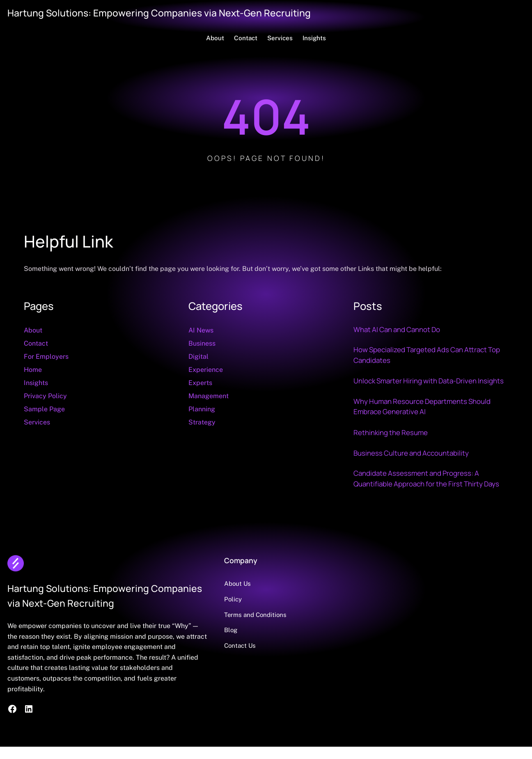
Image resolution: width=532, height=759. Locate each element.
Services (37, 422)
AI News (201, 330)
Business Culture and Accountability (413, 465)
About (33, 330)
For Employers (46, 357)
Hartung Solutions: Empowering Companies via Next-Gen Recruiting (163, 13)
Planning (202, 409)
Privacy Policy (45, 396)
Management (209, 396)
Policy (240, 612)
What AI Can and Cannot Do (399, 329)
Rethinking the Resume (391, 445)
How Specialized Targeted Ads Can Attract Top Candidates (430, 355)
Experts (200, 383)
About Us (244, 596)
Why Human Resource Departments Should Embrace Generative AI (424, 418)
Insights (36, 383)
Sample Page (44, 409)
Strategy (202, 422)
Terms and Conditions (263, 627)
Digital (198, 357)
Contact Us (247, 659)
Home (33, 370)
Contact (36, 343)
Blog (237, 643)
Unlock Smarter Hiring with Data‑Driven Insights (418, 387)
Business (202, 343)
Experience (206, 370)
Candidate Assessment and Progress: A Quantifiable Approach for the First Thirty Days (429, 491)
